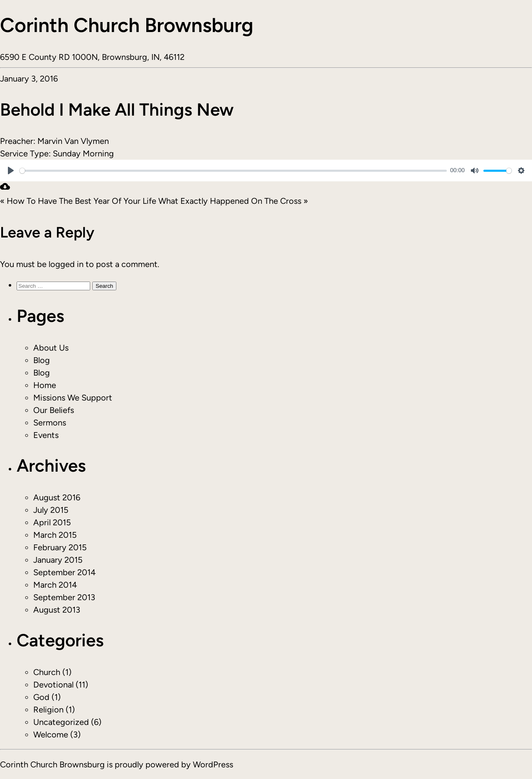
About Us (51, 348)
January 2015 (58, 560)
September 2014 (64, 572)
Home (45, 385)
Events (46, 435)
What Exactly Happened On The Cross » (233, 201)
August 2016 (57, 497)
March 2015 (55, 535)
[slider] (233, 171)
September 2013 (64, 597)
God (41, 697)
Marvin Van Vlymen (73, 141)
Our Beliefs (54, 410)
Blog (42, 360)
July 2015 (51, 510)
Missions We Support (73, 398)
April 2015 (52, 522)
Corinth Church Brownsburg (127, 25)
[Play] (11, 171)
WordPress (213, 764)
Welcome (51, 734)
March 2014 (55, 585)
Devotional (53, 685)
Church (47, 672)
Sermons (50, 423)
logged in (66, 264)
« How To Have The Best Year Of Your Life (78, 201)
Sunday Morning (83, 153)
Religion (48, 710)
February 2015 (60, 547)
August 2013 (57, 610)
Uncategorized (61, 722)
